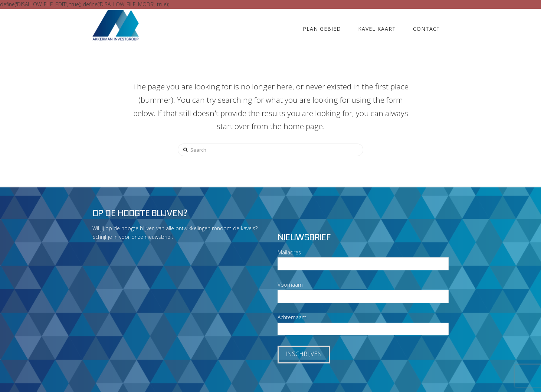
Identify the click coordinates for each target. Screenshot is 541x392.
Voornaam (290, 285)
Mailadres (289, 252)
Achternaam (292, 317)
